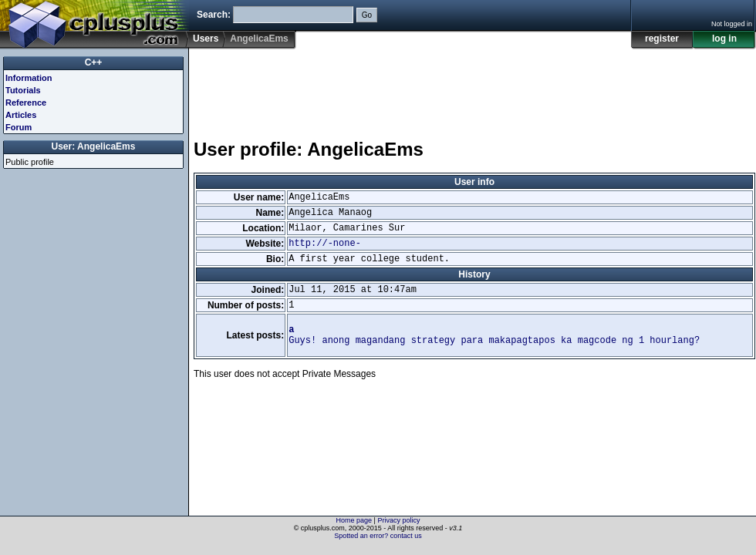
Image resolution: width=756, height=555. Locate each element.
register (662, 39)
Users (206, 39)
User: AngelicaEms (94, 146)
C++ (94, 62)
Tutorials (23, 90)
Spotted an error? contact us (378, 536)
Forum (19, 127)
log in (724, 39)
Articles (21, 115)
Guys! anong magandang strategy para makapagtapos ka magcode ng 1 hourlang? (494, 335)
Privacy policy (398, 520)
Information (29, 78)
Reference (26, 103)
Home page (354, 520)
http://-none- (325, 244)
